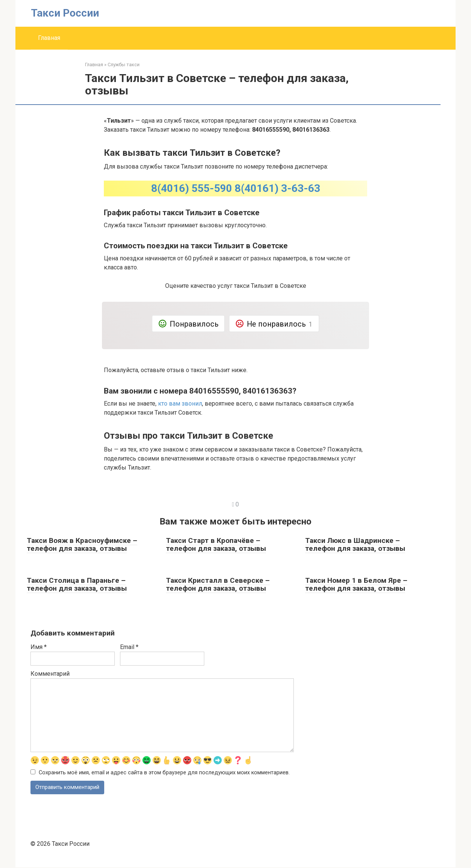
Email (129, 647)
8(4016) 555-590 (192, 188)
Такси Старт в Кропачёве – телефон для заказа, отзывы (216, 544)
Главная (49, 38)
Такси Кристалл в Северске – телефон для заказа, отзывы (218, 584)
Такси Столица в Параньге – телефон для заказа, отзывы (77, 584)
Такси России (65, 13)
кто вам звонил (180, 404)
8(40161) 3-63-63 (277, 188)
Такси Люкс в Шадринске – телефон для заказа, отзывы (355, 544)
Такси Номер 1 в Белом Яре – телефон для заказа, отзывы (356, 584)
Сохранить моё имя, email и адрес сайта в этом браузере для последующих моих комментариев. (164, 773)
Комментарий (50, 674)
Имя (39, 647)
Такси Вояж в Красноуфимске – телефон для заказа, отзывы (82, 544)
